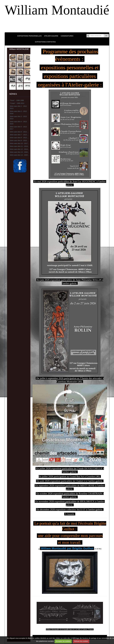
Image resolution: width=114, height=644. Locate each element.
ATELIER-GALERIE (51, 36)
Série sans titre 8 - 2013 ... (19, 138)
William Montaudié (57, 10)
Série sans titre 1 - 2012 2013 (18, 107)
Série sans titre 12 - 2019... (19, 149)
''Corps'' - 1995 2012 (17, 103)
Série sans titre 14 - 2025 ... (20, 155)
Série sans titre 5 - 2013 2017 (18, 128)
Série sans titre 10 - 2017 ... (20, 143)
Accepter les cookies (63, 641)
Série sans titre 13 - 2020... (19, 152)
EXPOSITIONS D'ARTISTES (45, 42)
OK (106, 36)
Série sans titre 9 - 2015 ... (19, 141)
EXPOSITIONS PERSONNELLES (30, 36)
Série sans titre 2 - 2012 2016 (18, 112)
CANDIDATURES (67, 36)
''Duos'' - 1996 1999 (17, 100)
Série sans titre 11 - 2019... (19, 146)
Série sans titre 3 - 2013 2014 (18, 118)
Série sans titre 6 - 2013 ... (19, 132)
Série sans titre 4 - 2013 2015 (18, 123)
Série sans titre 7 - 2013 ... (19, 135)
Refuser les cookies (81, 641)
